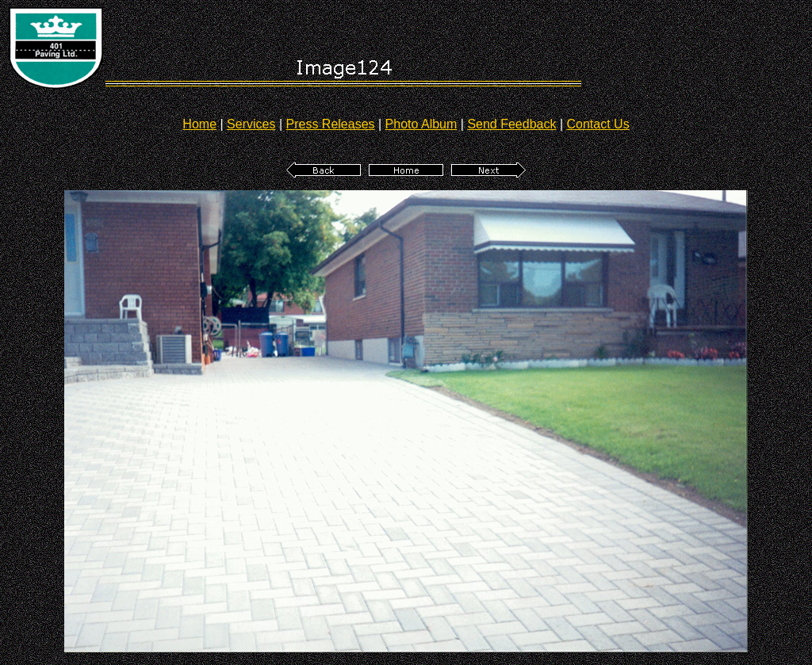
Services (251, 124)
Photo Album (421, 124)
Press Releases (331, 124)
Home (199, 124)
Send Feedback (511, 124)
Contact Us (598, 124)
